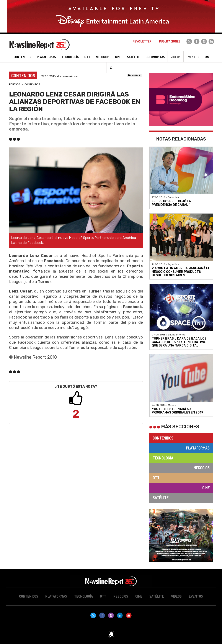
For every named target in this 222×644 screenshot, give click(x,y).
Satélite (161, 498)
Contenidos (32, 84)
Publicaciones (170, 41)
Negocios (202, 468)
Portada (15, 84)
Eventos (193, 57)
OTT (156, 478)
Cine (206, 488)
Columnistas (155, 57)
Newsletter (142, 41)
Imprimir (134, 75)
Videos (176, 57)
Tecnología (163, 458)
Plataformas (198, 448)
